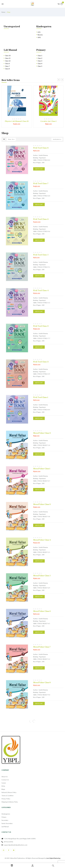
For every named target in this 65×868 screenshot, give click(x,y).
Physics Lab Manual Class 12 (17, 121)
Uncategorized (12, 27)
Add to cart (39, 169)
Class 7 (7, 66)
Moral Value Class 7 (42, 647)
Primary (41, 50)
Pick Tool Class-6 (41, 219)
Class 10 (8, 56)
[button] (62, 4)
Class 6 (7, 63)
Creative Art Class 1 (48, 121)
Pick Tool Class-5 (41, 255)
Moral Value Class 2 (42, 433)
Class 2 (40, 58)
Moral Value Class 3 (42, 504)
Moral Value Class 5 (42, 576)
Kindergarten (44, 27)
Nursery (40, 35)
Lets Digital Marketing (53, 858)
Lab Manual (10, 50)
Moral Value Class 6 (42, 611)
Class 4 (40, 63)
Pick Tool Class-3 (41, 326)
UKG (39, 37)
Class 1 (40, 56)
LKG (39, 32)
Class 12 (8, 61)
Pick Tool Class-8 (41, 148)
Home (3, 12)
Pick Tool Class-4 (41, 290)
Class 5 (40, 66)
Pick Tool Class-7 (41, 183)
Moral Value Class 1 (42, 469)
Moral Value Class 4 (42, 540)
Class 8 (7, 69)
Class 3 (40, 61)
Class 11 (8, 58)
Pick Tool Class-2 (41, 362)
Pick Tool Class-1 (41, 397)
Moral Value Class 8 (42, 682)
